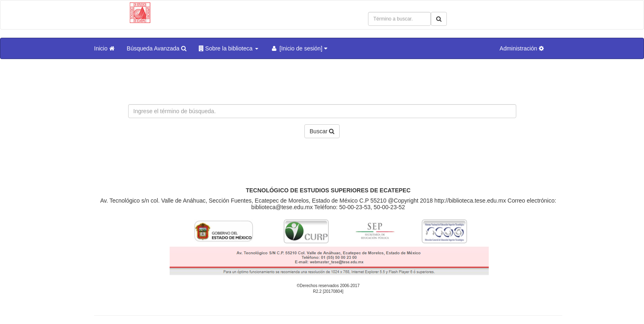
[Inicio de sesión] (299, 48)
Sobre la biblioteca (229, 48)
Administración (522, 48)
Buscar (322, 131)
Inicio (104, 48)
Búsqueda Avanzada (157, 48)
